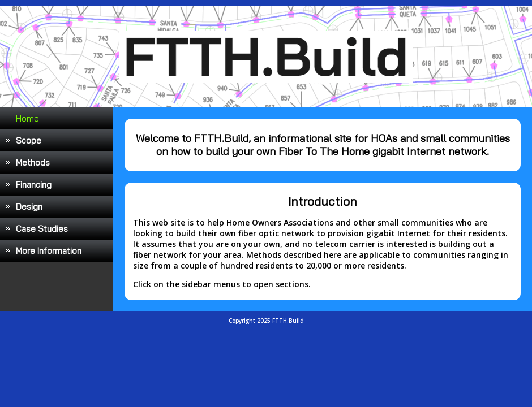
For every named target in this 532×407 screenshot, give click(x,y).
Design (29, 207)
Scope (29, 140)
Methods (33, 163)
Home (27, 118)
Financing (34, 185)
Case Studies (42, 229)
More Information (49, 251)
